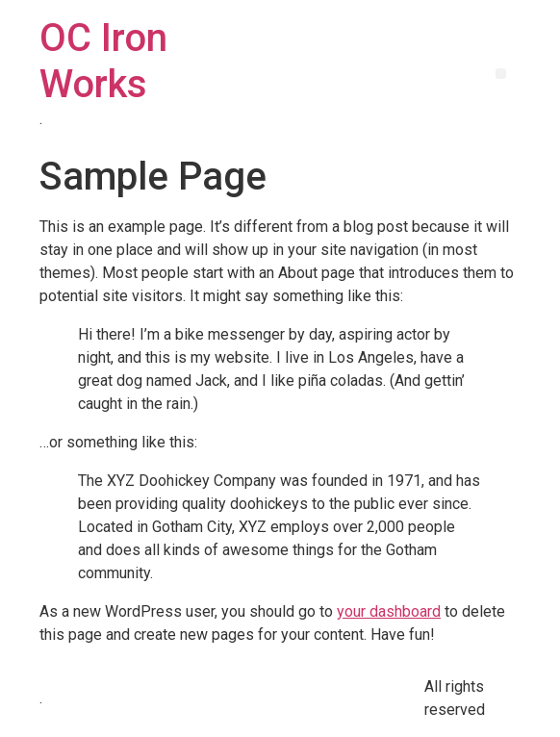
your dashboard (389, 611)
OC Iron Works (103, 61)
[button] (501, 74)
